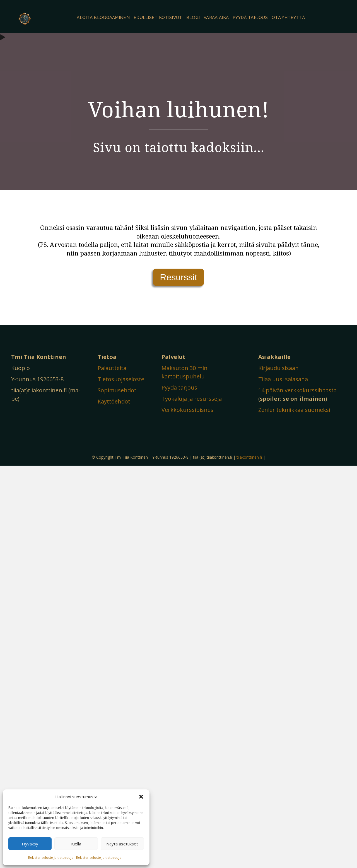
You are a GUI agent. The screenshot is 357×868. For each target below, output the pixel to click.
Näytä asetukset (122, 844)
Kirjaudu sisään (278, 368)
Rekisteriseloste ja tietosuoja (51, 858)
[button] (141, 797)
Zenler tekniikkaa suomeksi (294, 410)
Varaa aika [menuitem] (216, 18)
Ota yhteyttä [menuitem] (288, 18)
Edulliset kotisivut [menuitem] (158, 18)
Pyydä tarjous (179, 387)
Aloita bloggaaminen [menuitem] (103, 18)
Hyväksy (30, 844)
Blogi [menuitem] (193, 18)
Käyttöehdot (114, 401)
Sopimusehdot (117, 390)
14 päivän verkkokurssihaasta (297, 390)
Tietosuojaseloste (121, 379)
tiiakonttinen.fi (249, 457)
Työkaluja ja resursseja (192, 399)
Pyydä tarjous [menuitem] (250, 18)
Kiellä (76, 844)
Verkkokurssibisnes (187, 410)
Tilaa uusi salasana (283, 379)
